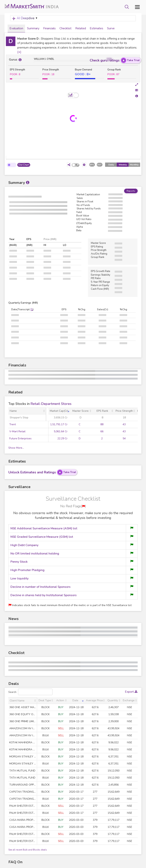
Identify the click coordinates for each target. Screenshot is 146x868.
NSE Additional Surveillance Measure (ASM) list (44, 529)
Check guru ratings (115, 61)
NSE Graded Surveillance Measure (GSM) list (42, 537)
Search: (30, 692)
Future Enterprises (20, 439)
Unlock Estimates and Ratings (43, 472)
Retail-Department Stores (51, 404)
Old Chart (24, 165)
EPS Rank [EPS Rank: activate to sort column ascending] (102, 411)
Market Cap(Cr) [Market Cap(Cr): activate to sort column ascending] (59, 411)
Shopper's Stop (19, 418)
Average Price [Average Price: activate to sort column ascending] (94, 700)
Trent (13, 425)
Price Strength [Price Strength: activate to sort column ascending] (124, 411)
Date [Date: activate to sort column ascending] (75, 700)
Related (81, 28)
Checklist (65, 28)
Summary (33, 28)
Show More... (16, 448)
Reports (131, 191)
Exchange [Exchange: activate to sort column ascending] (129, 700)
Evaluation (16, 28)
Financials (49, 28)
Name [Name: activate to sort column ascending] (13, 411)
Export (131, 692)
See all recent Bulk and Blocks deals (28, 850)
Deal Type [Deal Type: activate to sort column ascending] (45, 700)
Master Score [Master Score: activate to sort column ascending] (81, 411)
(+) (19, 52)
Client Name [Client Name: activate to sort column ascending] (17, 701)
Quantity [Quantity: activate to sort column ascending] (113, 700)
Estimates (96, 28)
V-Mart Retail (17, 432)
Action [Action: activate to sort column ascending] (60, 700)
